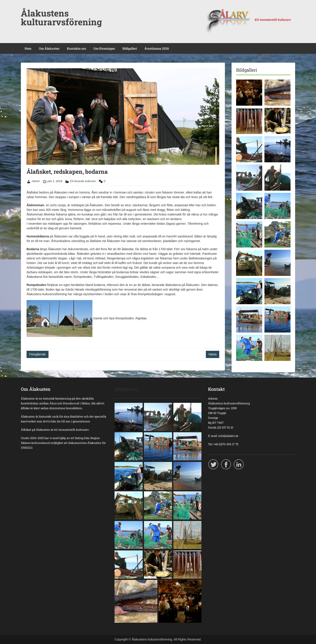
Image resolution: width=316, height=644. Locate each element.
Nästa (213, 354)
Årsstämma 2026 (157, 48)
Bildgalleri (130, 48)
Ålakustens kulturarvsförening (61, 17)
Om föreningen (104, 48)
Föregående (38, 354)
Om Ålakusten (49, 48)
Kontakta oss (76, 48)
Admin (36, 181)
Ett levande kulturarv (83, 181)
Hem (28, 48)
